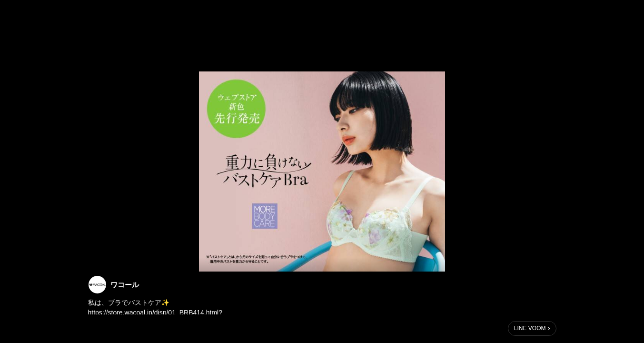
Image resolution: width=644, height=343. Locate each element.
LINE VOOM (530, 328)
